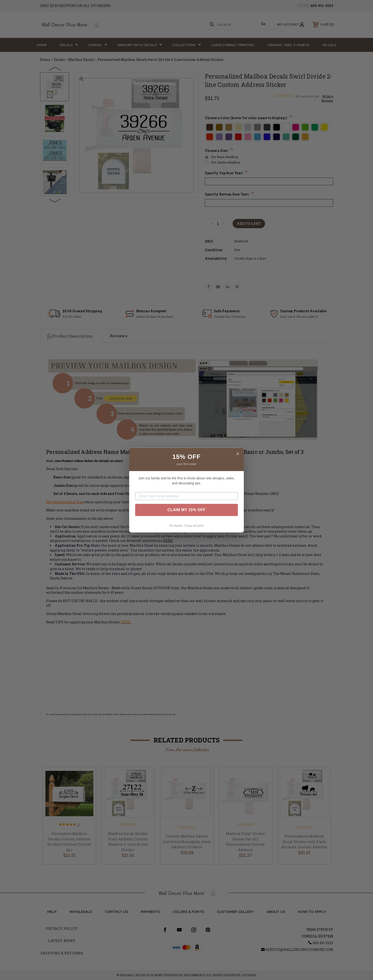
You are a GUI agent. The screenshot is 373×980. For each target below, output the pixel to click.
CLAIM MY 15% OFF (186, 510)
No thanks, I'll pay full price (186, 526)
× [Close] (238, 454)
